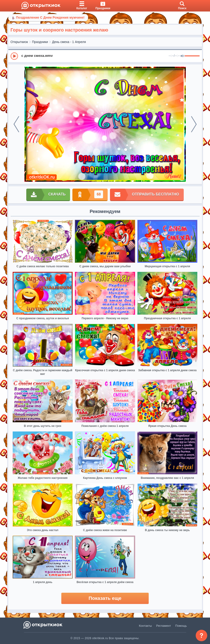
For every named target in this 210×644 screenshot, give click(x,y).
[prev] (16, 124)
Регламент (164, 626)
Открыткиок (19, 42)
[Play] (14, 56)
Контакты (145, 626)
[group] (105, 56)
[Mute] (182, 56)
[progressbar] (192, 56)
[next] (194, 124)
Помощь (181, 626)
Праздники (40, 42)
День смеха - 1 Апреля (69, 42)
